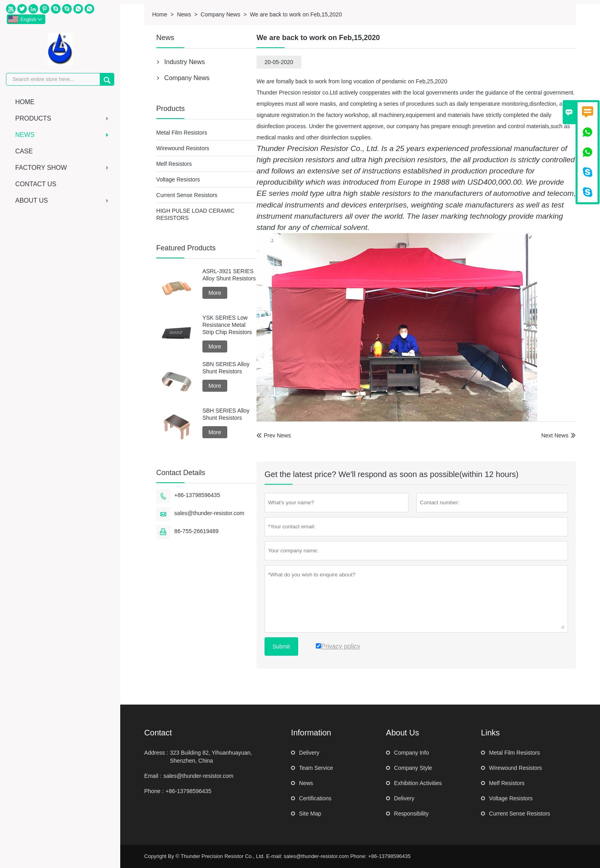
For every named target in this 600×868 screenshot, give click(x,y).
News (63, 135)
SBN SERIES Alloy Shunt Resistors (226, 368)
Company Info (411, 753)
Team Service (316, 768)
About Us (63, 200)
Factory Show (63, 168)
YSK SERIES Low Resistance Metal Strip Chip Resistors (227, 325)
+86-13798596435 (197, 495)
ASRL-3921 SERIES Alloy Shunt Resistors (229, 275)
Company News (221, 14)
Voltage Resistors (178, 179)
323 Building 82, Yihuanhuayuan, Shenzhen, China (211, 757)
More (215, 293)
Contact (158, 733)
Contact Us (36, 184)
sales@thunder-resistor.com (209, 513)
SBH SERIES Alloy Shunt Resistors (226, 414)
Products (63, 118)
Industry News (185, 62)
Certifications (315, 798)
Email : (153, 776)
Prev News (274, 435)
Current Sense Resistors (187, 195)
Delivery (309, 753)
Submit (281, 646)
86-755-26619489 (197, 531)
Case (24, 151)
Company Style (413, 768)
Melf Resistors (174, 164)
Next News (555, 435)
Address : (156, 753)
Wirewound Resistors (183, 148)
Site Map (310, 814)
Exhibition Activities (418, 783)
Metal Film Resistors (182, 133)
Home (25, 102)
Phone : (154, 791)
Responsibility (411, 814)
